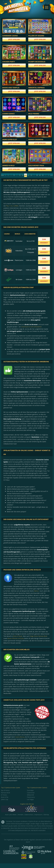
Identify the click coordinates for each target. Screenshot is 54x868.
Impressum (38, 815)
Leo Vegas (30, 799)
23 (31, 175)
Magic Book (34, 636)
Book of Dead (18, 636)
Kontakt (20, 815)
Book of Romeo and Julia (16, 638)
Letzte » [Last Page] (51, 176)
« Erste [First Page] (5, 176)
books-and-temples (11, 88)
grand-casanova (36, 140)
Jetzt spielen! (14, 39)
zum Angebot (44, 241)
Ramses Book (43, 636)
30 (37, 175)
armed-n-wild (8, 165)
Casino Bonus (20, 737)
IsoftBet (16, 206)
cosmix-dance (9, 114)
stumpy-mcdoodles (37, 62)
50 (43, 175)
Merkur (36, 591)
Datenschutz (29, 815)
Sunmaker (30, 790)
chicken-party (9, 62)
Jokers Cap (5, 799)
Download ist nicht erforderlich (31, 327)
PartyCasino (31, 797)
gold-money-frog (36, 165)
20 (23, 175)
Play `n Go (9, 206)
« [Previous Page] (8, 175)
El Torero (4, 795)
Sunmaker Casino (10, 36)
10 (14, 175)
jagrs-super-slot (10, 140)
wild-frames (34, 114)
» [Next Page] (49, 175)
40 (40, 175)
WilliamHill (30, 795)
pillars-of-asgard (36, 36)
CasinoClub (31, 793)
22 (28, 175)
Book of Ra (5, 797)
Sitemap (46, 815)
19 (20, 175)
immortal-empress (36, 88)
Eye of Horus (5, 790)
